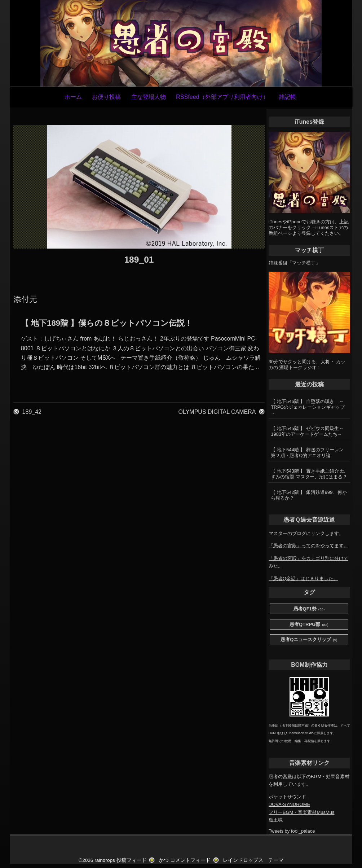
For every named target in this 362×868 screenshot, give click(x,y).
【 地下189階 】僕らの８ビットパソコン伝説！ (107, 323)
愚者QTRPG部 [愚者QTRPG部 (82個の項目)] (309, 625)
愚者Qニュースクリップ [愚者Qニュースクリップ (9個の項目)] (309, 640)
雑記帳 (287, 97)
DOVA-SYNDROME (289, 804)
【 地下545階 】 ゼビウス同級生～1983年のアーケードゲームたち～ (307, 431)
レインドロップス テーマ (253, 860)
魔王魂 (276, 820)
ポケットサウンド (287, 797)
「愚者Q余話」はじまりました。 (303, 578)
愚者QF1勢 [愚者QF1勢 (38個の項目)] (309, 609)
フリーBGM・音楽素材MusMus (302, 812)
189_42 (32, 412)
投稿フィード (132, 860)
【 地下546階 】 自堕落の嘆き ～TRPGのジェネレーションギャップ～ (308, 407)
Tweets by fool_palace (292, 831)
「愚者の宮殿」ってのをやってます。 (308, 546)
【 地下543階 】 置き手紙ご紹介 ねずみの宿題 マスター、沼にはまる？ (309, 474)
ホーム (73, 97)
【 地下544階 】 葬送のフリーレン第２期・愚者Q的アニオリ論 (307, 453)
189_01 (139, 260)
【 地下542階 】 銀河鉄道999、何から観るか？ (309, 495)
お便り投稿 (106, 97)
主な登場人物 (149, 97)
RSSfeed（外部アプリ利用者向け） (222, 97)
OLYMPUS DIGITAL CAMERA (217, 412)
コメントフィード (190, 860)
